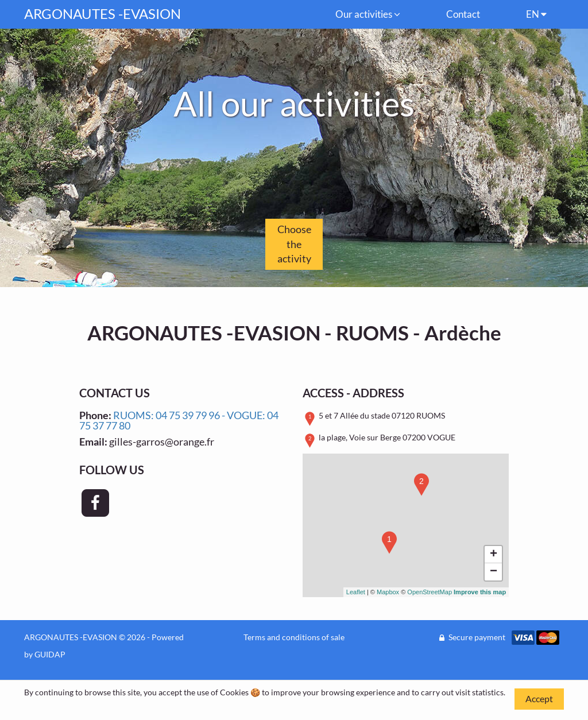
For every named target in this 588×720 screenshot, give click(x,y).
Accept (539, 698)
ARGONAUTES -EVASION (102, 13)
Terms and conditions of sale (294, 637)
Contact (463, 14)
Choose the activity (294, 244)
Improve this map (480, 592)
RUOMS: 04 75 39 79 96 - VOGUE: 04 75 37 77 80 (179, 420)
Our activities (368, 14)
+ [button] (494, 555)
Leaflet (356, 592)
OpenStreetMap (430, 592)
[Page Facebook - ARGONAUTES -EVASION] (95, 503)
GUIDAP (50, 654)
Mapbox (388, 592)
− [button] (494, 572)
